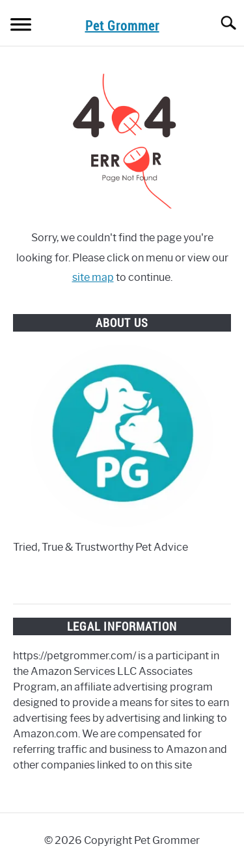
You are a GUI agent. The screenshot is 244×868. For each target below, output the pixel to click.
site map (93, 277)
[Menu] (21, 26)
